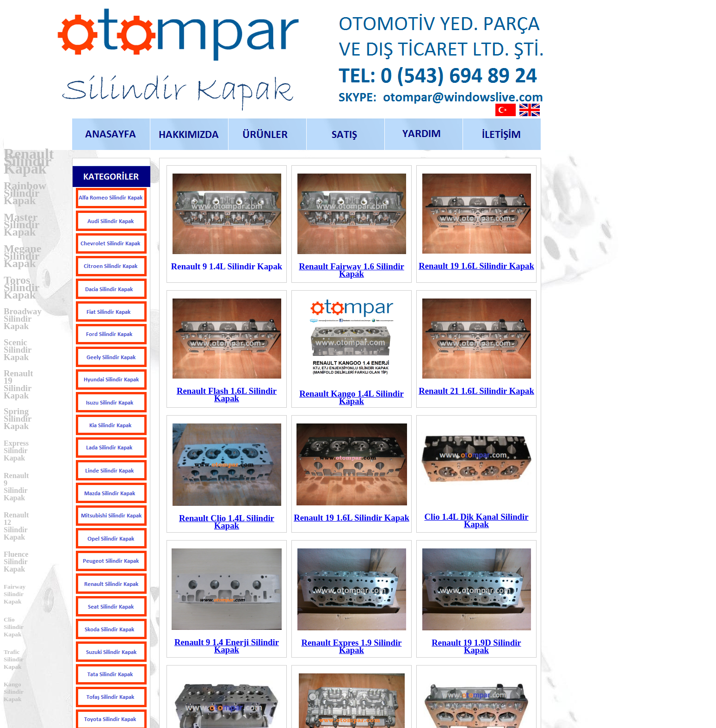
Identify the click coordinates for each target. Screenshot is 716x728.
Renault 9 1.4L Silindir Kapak (227, 266)
